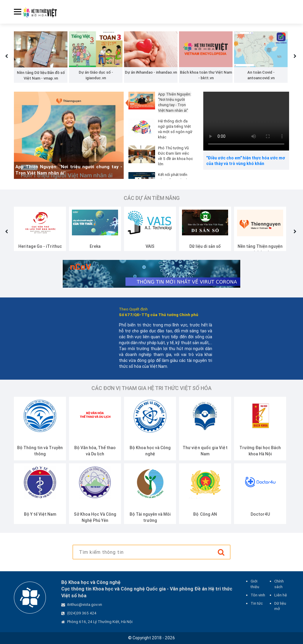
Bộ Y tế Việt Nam (40, 514)
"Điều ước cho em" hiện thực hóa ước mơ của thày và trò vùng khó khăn (246, 161)
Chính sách (279, 584)
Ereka (95, 246)
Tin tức (257, 603)
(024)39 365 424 (82, 613)
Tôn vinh (258, 595)
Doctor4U (260, 514)
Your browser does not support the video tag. (246, 121)
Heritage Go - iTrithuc (40, 246)
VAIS (150, 246)
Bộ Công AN (205, 514)
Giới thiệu (255, 584)
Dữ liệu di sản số (205, 246)
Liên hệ (281, 595)
